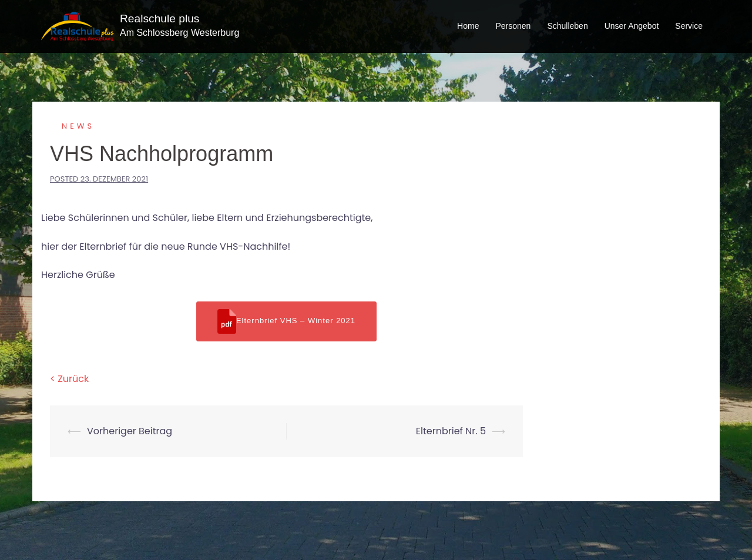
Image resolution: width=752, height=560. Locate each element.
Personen (513, 26)
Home (468, 26)
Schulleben (567, 26)
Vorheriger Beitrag (130, 431)
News (78, 126)
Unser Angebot (632, 26)
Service (689, 26)
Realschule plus (160, 19)
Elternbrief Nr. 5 (451, 431)
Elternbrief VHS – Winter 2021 (286, 321)
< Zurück (69, 379)
